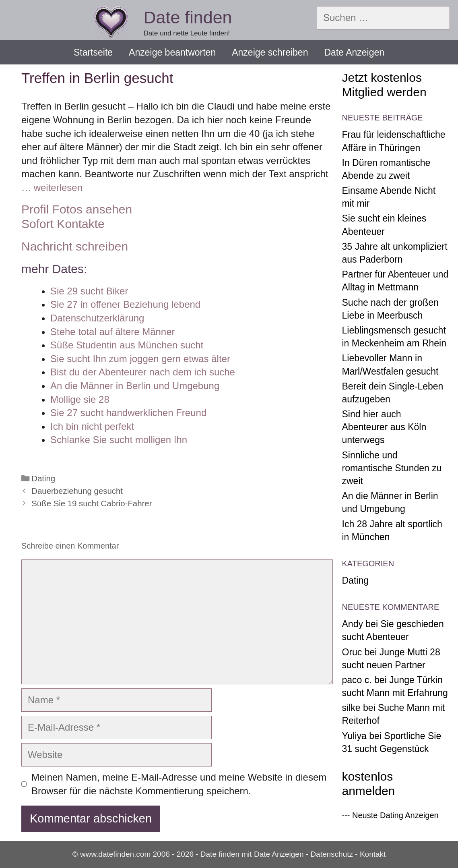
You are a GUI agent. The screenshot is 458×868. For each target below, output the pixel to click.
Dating (43, 479)
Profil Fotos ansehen (77, 209)
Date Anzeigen (354, 52)
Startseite (93, 52)
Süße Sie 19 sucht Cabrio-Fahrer (92, 503)
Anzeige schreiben (270, 52)
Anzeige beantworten (172, 52)
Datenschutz (332, 854)
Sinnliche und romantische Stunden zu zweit (392, 468)
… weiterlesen (52, 187)
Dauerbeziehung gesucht (77, 491)
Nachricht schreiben (75, 246)
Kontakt (373, 854)
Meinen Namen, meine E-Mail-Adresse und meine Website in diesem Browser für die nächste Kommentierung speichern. (179, 784)
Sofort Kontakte (63, 224)
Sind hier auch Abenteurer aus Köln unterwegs (384, 427)
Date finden (188, 17)
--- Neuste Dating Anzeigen (390, 815)
